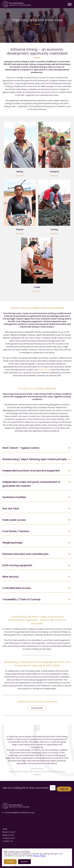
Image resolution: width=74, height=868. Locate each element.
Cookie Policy (9, 838)
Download (37, 708)
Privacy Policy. (40, 856)
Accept (10, 862)
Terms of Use (8, 835)
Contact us (8, 841)
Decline (24, 862)
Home (5, 829)
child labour (44, 370)
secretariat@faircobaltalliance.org (19, 813)
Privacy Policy (9, 832)
